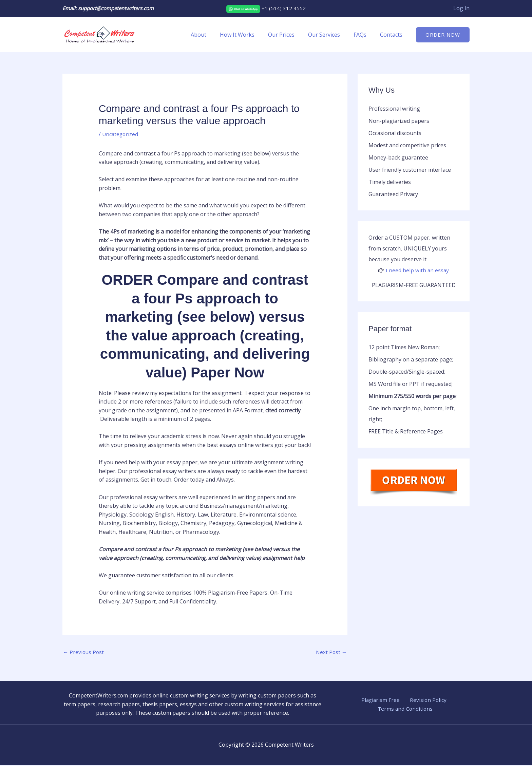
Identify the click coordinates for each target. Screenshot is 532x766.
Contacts (393, 35)
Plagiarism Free (382, 700)
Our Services (331, 35)
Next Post (331, 652)
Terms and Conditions (406, 709)
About (213, 35)
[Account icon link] (461, 8)
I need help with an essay (417, 270)
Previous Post (84, 652)
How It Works (249, 35)
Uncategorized (121, 134)
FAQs (364, 35)
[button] (443, 35)
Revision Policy (425, 700)
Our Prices (291, 35)
